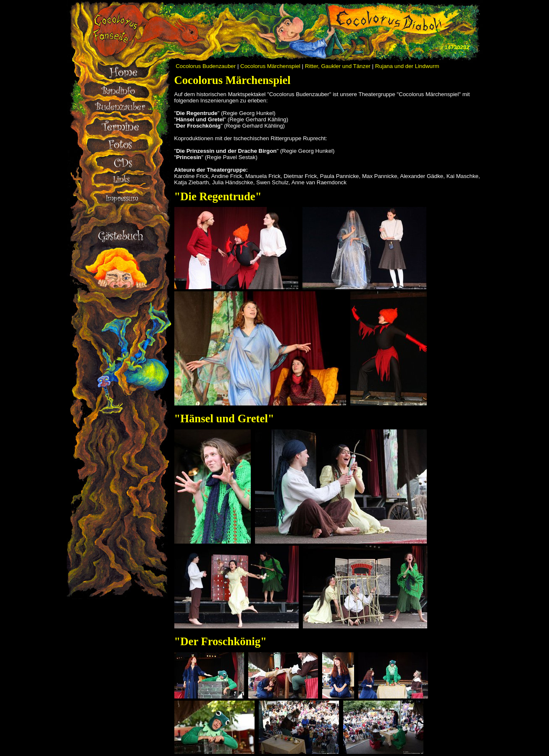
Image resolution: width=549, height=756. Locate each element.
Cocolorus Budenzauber (206, 66)
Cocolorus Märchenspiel (270, 66)
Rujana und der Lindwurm (407, 66)
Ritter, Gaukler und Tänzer (338, 66)
